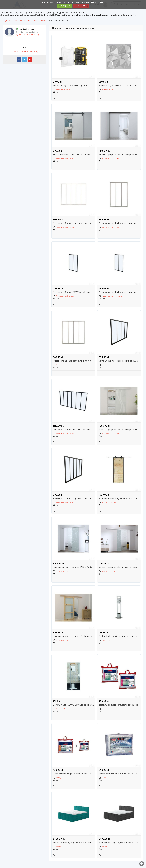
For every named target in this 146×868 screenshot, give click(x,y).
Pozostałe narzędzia (64, 89)
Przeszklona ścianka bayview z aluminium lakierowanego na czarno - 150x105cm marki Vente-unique (74, 499)
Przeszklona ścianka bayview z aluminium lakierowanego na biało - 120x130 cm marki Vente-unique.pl (74, 361)
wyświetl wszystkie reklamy (27, 34)
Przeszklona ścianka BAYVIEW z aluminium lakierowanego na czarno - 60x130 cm (74, 292)
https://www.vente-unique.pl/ (25, 52)
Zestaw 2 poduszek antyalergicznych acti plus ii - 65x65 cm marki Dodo (120, 705)
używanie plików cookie (92, 2)
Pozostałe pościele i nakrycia (112, 709)
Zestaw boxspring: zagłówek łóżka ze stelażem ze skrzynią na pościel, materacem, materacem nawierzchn (74, 843)
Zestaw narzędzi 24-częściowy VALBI (70, 86)
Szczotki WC (106, 640)
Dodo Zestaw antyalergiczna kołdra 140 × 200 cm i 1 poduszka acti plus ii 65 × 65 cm (74, 774)
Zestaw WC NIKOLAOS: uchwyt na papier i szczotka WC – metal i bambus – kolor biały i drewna (74, 705)
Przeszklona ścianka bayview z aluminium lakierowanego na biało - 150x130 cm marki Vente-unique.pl (74, 223)
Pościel (58, 846)
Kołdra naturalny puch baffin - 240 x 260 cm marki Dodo (120, 774)
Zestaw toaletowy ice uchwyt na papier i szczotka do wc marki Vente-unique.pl (120, 636)
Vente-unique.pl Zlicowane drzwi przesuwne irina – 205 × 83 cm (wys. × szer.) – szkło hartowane (120, 430)
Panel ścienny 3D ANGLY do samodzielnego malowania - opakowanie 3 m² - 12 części (120, 86)
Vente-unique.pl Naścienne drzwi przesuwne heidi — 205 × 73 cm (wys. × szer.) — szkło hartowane (120, 567)
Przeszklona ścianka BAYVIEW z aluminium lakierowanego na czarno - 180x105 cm (74, 430)
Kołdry (58, 778)
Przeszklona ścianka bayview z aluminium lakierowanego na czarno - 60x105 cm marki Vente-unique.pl (120, 292)
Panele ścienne (107, 89)
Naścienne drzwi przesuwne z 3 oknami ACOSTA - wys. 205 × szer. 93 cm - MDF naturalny (74, 636)
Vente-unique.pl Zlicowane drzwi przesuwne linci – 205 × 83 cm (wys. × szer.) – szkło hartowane (120, 154)
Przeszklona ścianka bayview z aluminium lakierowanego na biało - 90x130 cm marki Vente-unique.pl (120, 223)
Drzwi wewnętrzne (109, 502)
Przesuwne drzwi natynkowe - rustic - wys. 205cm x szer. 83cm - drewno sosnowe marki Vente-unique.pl (120, 499)
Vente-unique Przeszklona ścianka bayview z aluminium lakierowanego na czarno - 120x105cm (120, 361)
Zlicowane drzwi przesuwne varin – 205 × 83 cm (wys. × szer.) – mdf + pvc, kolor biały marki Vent (74, 154)
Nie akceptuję (81, 6)
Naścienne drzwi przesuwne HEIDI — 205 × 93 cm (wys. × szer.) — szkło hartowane (74, 567)
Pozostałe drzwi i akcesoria (66, 158)
